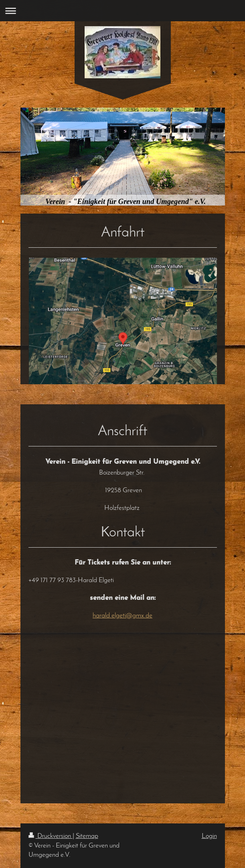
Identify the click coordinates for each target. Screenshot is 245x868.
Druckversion (51, 836)
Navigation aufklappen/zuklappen (122, 11)
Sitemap (87, 836)
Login (209, 836)
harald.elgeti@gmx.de (122, 616)
